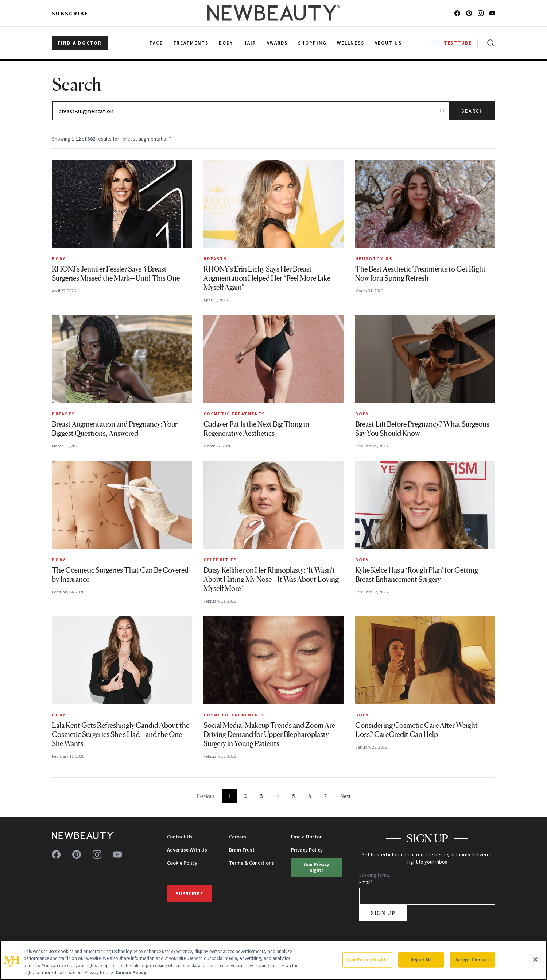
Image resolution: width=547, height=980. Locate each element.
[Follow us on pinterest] (469, 13)
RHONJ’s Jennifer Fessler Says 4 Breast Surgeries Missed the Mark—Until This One (116, 274)
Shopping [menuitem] (312, 43)
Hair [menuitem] (250, 43)
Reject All (421, 960)
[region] (273, 960)
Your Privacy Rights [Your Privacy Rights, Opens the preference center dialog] (367, 960)
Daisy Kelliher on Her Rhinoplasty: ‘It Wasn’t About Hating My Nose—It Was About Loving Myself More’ (271, 579)
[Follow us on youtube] (492, 13)
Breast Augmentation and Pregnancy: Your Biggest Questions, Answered (115, 429)
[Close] (535, 960)
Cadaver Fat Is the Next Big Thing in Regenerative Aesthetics (256, 429)
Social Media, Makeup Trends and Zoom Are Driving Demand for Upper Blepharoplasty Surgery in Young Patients (269, 734)
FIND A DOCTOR (80, 43)
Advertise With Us (187, 850)
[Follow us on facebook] (457, 13)
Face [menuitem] (156, 43)
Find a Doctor (306, 837)
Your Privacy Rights (316, 867)
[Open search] (489, 43)
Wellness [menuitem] (351, 43)
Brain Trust (242, 850)
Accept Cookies (472, 960)
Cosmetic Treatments (234, 414)
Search (472, 111)
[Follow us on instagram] (481, 13)
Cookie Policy (182, 863)
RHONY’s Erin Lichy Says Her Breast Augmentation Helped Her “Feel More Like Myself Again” (267, 278)
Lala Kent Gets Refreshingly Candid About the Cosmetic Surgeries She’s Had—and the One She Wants (121, 734)
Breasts (215, 259)
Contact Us (180, 837)
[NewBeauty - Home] (273, 13)
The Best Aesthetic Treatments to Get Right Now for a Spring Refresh (420, 274)
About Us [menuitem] (388, 43)
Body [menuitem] (226, 43)
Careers (238, 837)
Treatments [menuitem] (191, 43)
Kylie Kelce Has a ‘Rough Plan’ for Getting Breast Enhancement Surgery (417, 575)
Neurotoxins (374, 259)
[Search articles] (251, 111)
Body (59, 259)
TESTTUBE (458, 43)
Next (346, 796)
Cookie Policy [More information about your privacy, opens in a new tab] (131, 973)
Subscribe (70, 13)
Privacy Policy (307, 850)
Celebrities (220, 560)
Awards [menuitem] (277, 43)
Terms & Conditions (252, 863)
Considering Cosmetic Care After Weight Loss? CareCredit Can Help (416, 730)
